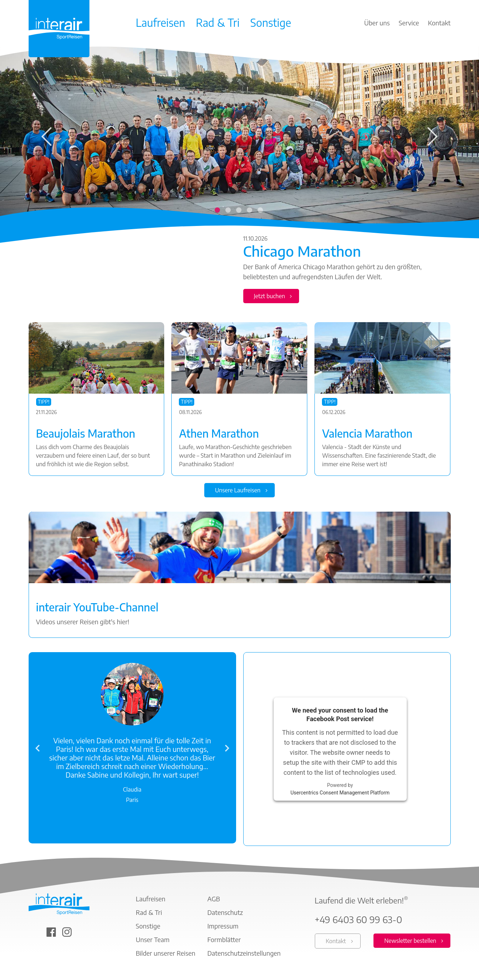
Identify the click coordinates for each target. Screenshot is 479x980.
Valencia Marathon (367, 433)
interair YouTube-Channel (97, 607)
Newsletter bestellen (410, 941)
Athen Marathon (219, 433)
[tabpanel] (239, 179)
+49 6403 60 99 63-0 (359, 920)
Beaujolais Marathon (86, 433)
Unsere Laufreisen (238, 491)
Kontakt (336, 941)
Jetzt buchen (270, 296)
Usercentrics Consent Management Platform (340, 793)
